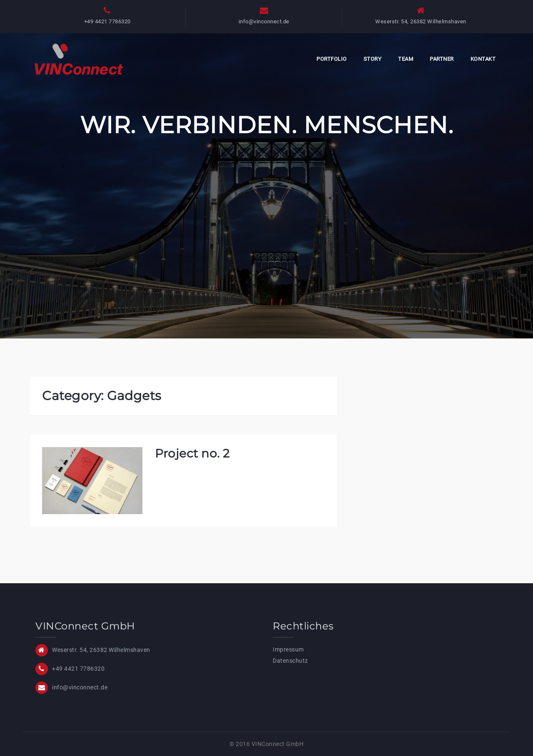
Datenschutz (290, 661)
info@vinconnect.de (264, 21)
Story (373, 59)
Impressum (288, 649)
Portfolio (332, 59)
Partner (442, 59)
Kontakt (483, 59)
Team (406, 59)
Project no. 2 (192, 453)
